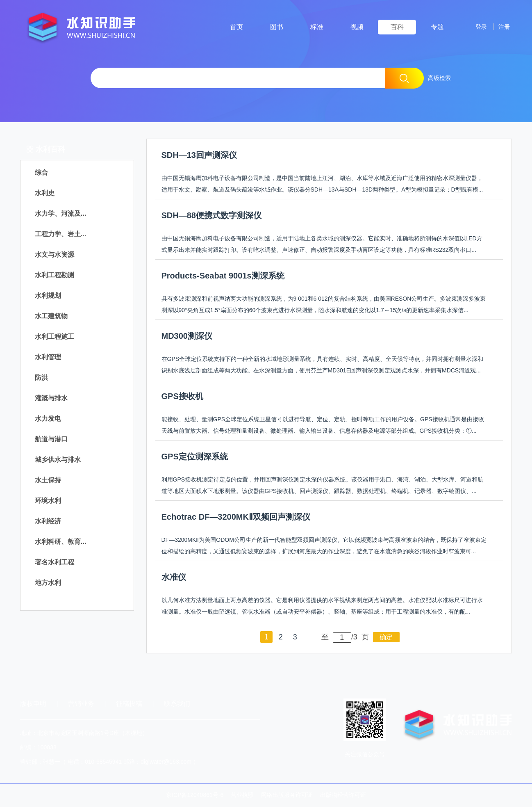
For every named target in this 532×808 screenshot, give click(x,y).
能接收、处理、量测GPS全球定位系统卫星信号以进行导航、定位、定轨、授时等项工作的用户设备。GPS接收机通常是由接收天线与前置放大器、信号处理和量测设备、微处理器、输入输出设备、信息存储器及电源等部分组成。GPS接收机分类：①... (323, 426)
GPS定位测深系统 (195, 457)
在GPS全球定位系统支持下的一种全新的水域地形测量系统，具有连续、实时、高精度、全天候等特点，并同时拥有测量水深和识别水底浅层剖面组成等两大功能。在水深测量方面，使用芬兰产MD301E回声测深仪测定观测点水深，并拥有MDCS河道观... (323, 365)
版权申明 (33, 704)
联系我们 (177, 704)
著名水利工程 (55, 563)
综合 (41, 173)
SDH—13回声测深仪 (199, 156)
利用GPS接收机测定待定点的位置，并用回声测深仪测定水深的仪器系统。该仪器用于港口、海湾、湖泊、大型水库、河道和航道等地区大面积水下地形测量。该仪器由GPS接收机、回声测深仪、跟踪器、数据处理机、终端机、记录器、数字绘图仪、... (323, 486)
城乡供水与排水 (58, 460)
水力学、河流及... (60, 214)
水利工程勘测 (55, 276)
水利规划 (48, 296)
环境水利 (48, 501)
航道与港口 (51, 440)
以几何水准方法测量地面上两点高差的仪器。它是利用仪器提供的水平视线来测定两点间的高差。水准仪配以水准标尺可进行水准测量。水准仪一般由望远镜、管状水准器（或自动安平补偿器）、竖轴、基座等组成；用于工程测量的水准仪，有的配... (322, 607)
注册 (502, 27)
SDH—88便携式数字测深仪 (211, 216)
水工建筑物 (51, 317)
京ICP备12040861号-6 (195, 796)
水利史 (45, 194)
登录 (476, 27)
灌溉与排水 (51, 399)
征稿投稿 (130, 704)
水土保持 (48, 481)
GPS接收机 (182, 397)
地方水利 (48, 583)
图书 (277, 27)
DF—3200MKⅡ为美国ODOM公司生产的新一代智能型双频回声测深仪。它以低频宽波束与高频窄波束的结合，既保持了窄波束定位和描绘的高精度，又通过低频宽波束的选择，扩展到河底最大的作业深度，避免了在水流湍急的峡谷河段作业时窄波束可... (324, 546)
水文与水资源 (55, 255)
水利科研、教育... (60, 542)
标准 (317, 27)
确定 (386, 638)
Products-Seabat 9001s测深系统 (223, 276)
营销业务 (81, 704)
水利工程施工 (55, 337)
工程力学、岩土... (60, 235)
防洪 (41, 378)
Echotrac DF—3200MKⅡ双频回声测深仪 (236, 518)
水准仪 (174, 578)
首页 (236, 27)
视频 (357, 27)
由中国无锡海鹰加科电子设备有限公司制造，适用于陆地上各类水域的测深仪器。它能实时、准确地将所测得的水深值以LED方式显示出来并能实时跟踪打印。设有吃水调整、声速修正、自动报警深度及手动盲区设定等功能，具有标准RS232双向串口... (322, 245)
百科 (397, 27)
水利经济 (48, 522)
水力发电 (48, 419)
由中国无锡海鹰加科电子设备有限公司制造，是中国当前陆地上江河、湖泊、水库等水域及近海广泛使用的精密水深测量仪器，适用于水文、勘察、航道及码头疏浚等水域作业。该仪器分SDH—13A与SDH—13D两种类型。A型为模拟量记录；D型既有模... (322, 185)
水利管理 (48, 358)
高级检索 (439, 78)
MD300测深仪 (187, 337)
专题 (437, 27)
